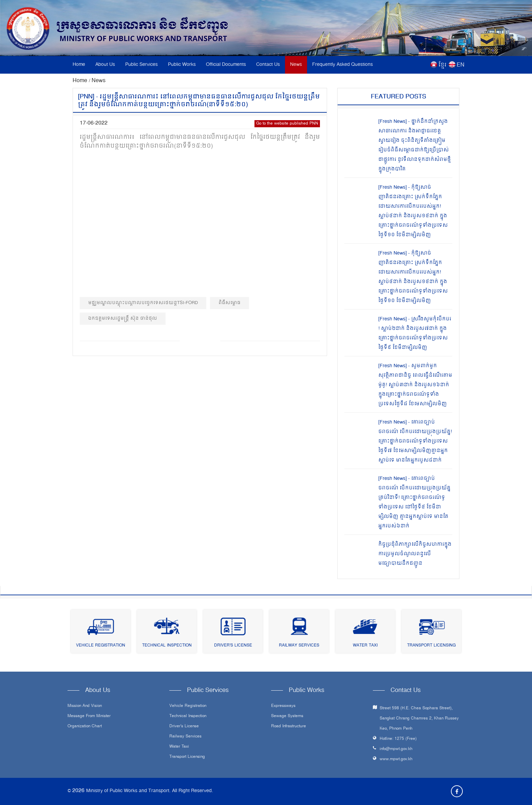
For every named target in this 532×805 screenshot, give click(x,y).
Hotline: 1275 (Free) (398, 739)
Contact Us (268, 65)
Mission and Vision (85, 706)
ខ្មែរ (442, 65)
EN (461, 65)
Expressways (283, 706)
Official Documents (226, 65)
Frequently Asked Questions (343, 65)
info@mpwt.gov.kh (396, 749)
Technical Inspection (167, 646)
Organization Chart (85, 727)
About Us (105, 65)
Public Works (182, 65)
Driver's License (233, 646)
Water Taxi (365, 646)
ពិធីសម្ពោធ (230, 303)
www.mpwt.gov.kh (396, 759)
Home (79, 65)
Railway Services (299, 646)
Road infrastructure (289, 727)
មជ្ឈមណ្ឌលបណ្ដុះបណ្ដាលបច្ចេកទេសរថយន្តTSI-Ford (143, 303)
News (296, 65)
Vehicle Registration (101, 646)
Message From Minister (89, 716)
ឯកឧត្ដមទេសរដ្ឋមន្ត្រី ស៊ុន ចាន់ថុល (123, 319)
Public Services (141, 65)
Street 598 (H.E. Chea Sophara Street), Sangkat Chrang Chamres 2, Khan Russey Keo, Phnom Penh (419, 719)
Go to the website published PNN (287, 124)
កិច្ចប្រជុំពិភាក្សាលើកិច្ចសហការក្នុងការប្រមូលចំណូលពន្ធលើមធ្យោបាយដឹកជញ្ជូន (415, 554)
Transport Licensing (431, 646)
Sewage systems (287, 716)
